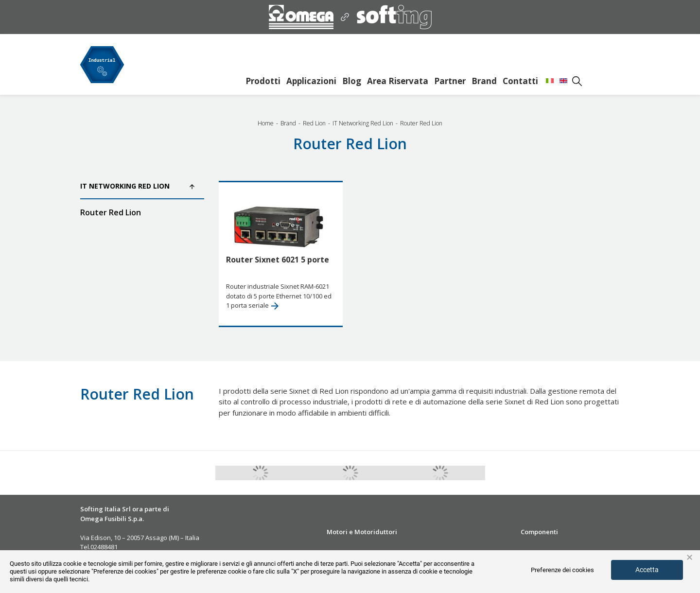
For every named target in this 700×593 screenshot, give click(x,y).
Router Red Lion (111, 212)
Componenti (539, 532)
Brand (484, 81)
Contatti (520, 81)
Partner (450, 81)
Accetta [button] (647, 570)
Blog (352, 81)
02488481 (104, 547)
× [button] (690, 558)
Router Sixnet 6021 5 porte (278, 260)
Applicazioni (311, 81)
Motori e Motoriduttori (362, 532)
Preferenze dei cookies (562, 570)
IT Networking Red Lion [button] (137, 186)
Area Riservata (398, 81)
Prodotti (263, 81)
